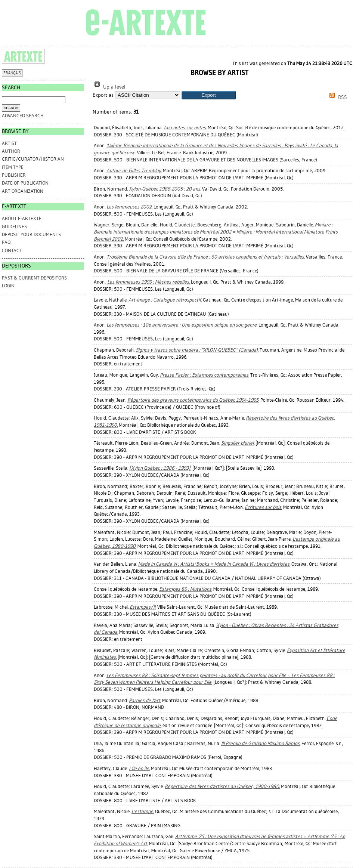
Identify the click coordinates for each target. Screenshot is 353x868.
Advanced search (23, 116)
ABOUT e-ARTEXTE (22, 218)
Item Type (13, 167)
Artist (9, 143)
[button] (209, 95)
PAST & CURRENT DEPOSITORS (34, 278)
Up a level (109, 87)
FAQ (6, 242)
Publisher (14, 175)
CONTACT (12, 251)
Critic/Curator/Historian (33, 159)
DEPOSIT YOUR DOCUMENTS (31, 234)
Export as (103, 95)
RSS (337, 97)
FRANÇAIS (12, 73)
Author (11, 151)
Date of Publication (25, 183)
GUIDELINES (14, 227)
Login (8, 286)
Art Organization (23, 191)
